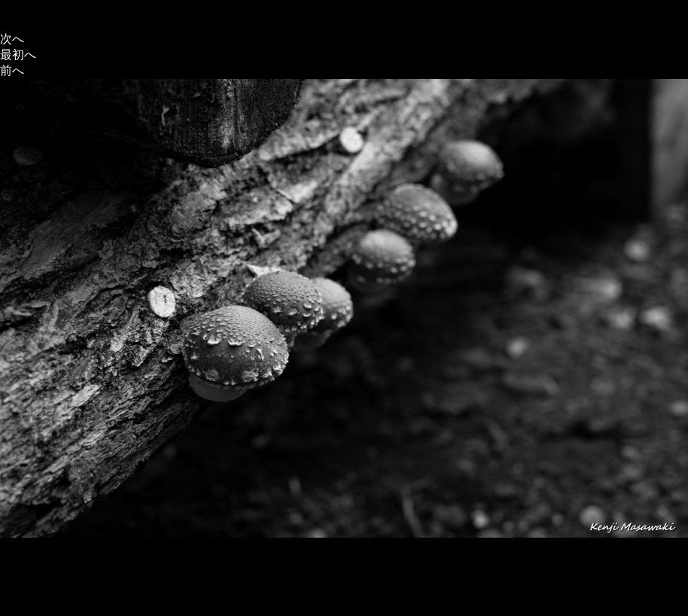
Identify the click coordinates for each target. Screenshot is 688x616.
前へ (12, 70)
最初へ (18, 55)
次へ (12, 39)
